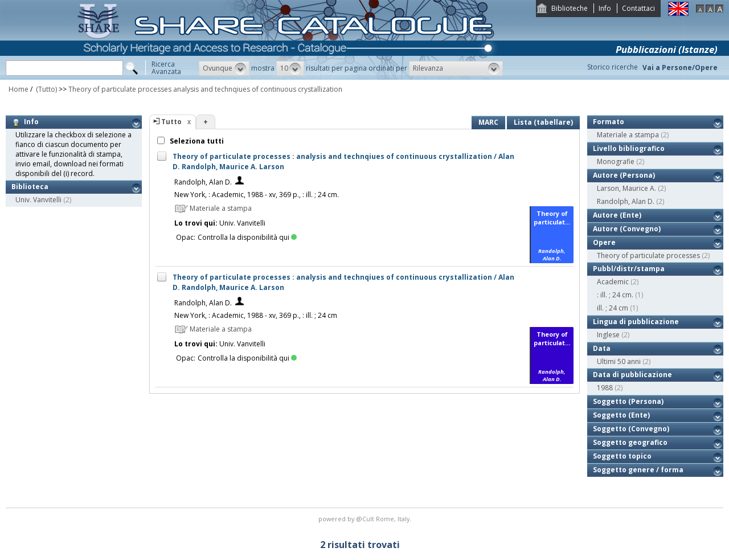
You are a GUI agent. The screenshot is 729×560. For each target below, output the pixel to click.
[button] (224, 68)
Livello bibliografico (629, 148)
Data (602, 348)
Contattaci (638, 8)
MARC (488, 122)
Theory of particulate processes (648, 256)
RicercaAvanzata (166, 68)
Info (605, 8)
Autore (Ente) (617, 215)
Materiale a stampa (628, 135)
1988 (605, 388)
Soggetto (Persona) (628, 401)
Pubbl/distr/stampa (629, 269)
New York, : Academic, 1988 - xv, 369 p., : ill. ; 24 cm (256, 315)
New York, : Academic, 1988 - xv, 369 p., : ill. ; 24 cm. (257, 195)
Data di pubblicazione (632, 375)
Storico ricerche (613, 67)
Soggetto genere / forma (638, 470)
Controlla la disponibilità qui (247, 237)
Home (19, 89)
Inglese (608, 335)
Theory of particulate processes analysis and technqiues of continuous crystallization (205, 89)
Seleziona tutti (196, 141)
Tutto (171, 122)
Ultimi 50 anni (619, 361)
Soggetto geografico (630, 442)
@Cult (366, 519)
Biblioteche (570, 8)
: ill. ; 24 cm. (615, 295)
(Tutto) (46, 89)
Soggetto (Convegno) (631, 429)
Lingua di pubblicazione (636, 322)
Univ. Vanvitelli (38, 200)
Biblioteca (30, 187)
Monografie (616, 162)
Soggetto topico (622, 456)
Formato (609, 122)
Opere (604, 242)
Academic (613, 282)
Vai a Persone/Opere (680, 68)
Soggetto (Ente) (621, 415)
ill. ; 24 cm (613, 308)
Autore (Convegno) (627, 229)
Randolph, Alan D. (203, 182)
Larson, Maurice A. (626, 188)
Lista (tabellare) (543, 122)
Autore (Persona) (624, 175)
